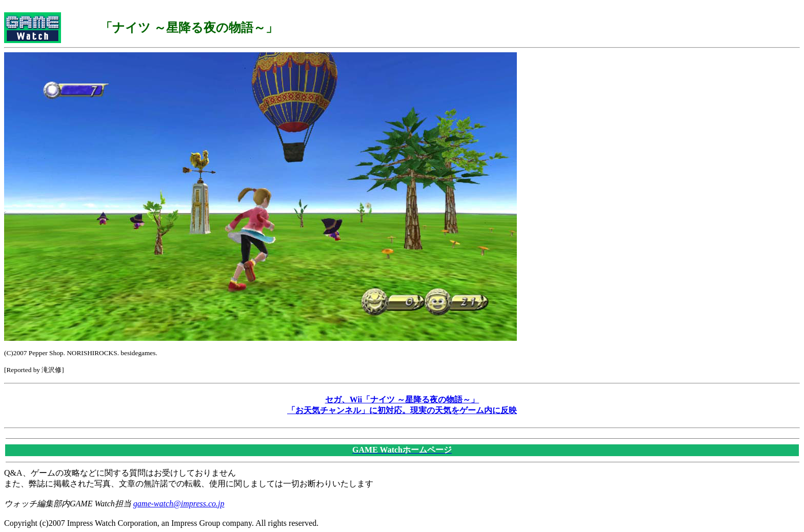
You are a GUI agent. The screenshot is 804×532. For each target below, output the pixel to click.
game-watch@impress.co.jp (179, 504)
